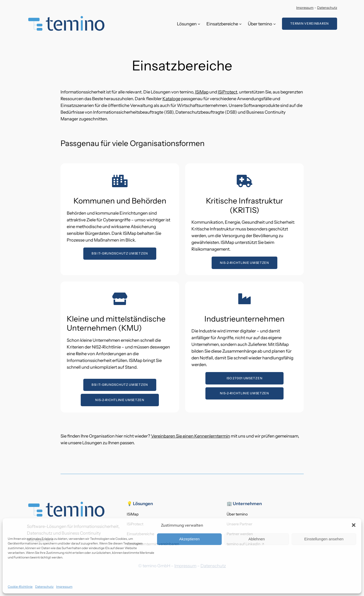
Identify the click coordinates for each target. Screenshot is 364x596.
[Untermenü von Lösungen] (199, 24)
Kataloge (171, 99)
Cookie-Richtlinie (20, 587)
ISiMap (202, 92)
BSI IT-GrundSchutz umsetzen (120, 253)
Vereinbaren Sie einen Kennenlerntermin (191, 436)
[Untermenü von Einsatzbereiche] (240, 24)
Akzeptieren (189, 539)
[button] (354, 525)
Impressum (64, 587)
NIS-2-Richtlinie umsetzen (244, 262)
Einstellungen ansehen (324, 539)
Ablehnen (257, 539)
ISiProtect (228, 92)
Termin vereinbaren (310, 23)
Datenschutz (44, 587)
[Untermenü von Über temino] (274, 24)
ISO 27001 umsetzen (244, 378)
